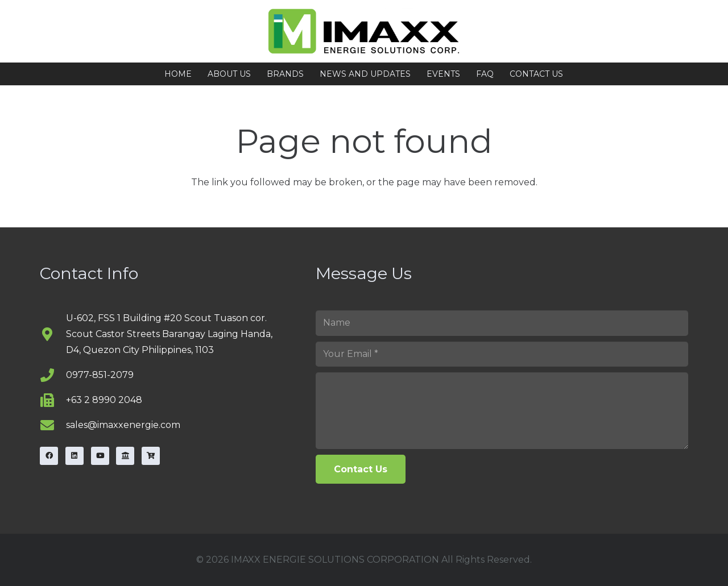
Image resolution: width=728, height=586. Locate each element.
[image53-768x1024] (364, 31)
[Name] (502, 323)
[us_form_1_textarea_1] (502, 410)
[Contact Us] (361, 469)
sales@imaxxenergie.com (123, 425)
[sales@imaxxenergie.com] (53, 425)
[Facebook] (49, 456)
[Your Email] (502, 354)
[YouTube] (100, 456)
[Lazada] (125, 456)
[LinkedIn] (75, 456)
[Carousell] (151, 456)
